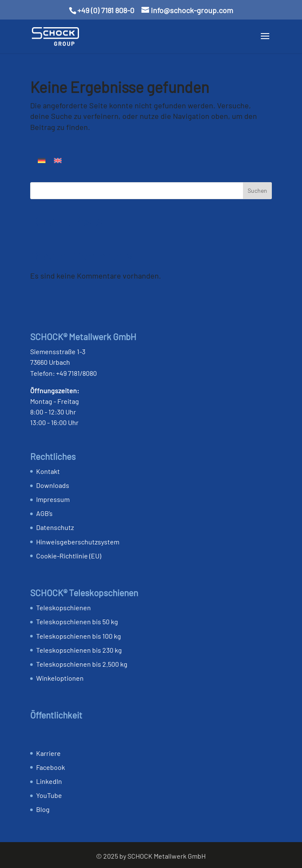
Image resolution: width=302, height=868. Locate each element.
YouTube (49, 795)
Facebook (51, 767)
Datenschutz (55, 527)
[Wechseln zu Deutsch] (42, 160)
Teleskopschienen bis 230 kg (79, 650)
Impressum (53, 499)
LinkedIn (49, 781)
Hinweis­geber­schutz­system (78, 542)
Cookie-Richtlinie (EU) (69, 556)
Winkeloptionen (60, 678)
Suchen (257, 190)
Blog (43, 809)
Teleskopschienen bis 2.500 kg (82, 664)
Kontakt (48, 471)
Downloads (53, 485)
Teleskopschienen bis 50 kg (77, 621)
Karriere (48, 753)
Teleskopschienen (64, 607)
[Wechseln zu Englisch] (58, 160)
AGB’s (44, 513)
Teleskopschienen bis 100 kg (79, 636)
